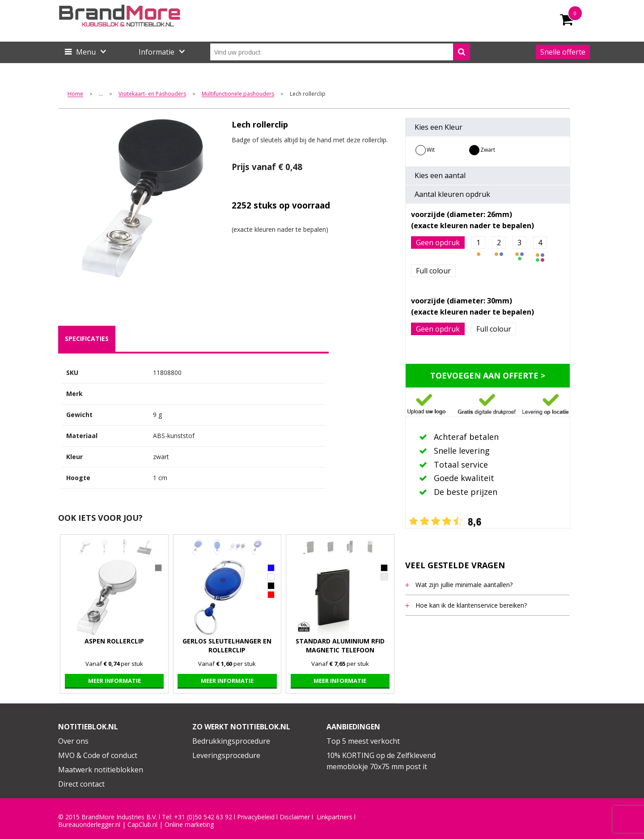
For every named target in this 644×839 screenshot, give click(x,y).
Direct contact (81, 784)
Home (75, 94)
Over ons (73, 741)
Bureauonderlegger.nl (89, 825)
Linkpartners (335, 817)
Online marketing (189, 825)
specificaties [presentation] (87, 339)
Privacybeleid (256, 817)
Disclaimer (295, 817)
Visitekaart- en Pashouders (152, 94)
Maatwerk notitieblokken (101, 770)
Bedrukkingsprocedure (231, 741)
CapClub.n (142, 825)
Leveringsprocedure (226, 755)
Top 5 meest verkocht (363, 741)
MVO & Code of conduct (98, 755)
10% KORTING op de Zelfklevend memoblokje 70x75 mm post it (381, 761)
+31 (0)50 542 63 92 (203, 817)
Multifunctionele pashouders (238, 94)
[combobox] (340, 52)
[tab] (87, 339)
